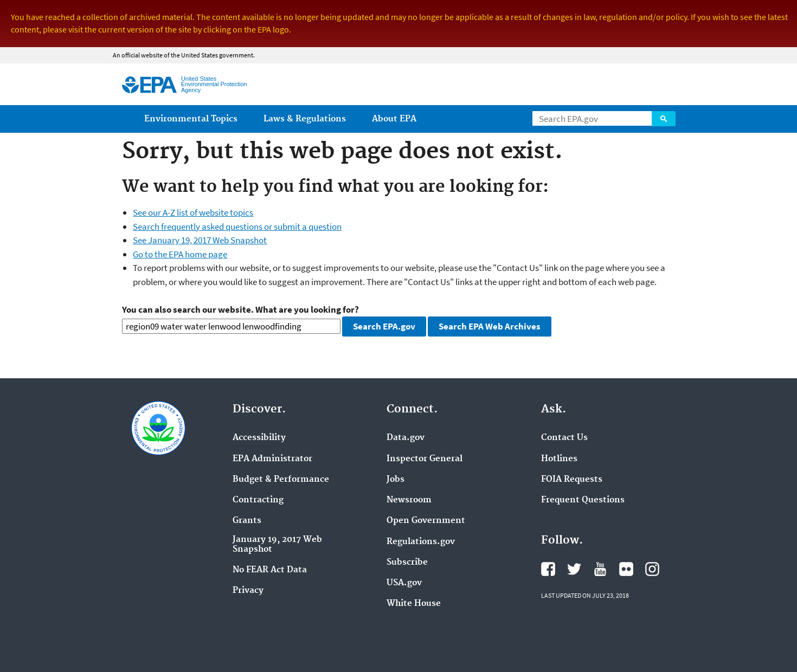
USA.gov (404, 583)
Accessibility (259, 438)
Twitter (574, 569)
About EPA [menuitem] (394, 119)
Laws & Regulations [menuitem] (305, 119)
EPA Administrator (272, 459)
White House (414, 604)
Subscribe (407, 563)
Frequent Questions (583, 500)
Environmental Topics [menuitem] (191, 119)
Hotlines (559, 459)
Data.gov (406, 438)
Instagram (652, 569)
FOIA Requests (572, 480)
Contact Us (564, 438)
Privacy (248, 591)
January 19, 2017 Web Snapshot (277, 545)
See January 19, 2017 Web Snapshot (200, 240)
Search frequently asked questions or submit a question (237, 227)
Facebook (548, 569)
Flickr (626, 569)
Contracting (258, 500)
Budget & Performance (281, 480)
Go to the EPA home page (180, 254)
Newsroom (409, 500)
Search (664, 119)
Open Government (426, 521)
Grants (247, 521)
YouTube (600, 569)
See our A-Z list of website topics (193, 212)
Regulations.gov (421, 542)
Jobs (396, 480)
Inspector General (425, 459)
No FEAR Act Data (270, 570)
